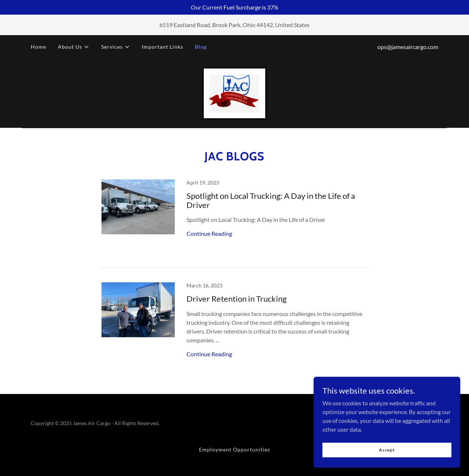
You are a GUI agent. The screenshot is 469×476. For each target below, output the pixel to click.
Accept (387, 460)
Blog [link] (201, 47)
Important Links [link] (163, 47)
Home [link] (38, 47)
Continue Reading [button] (209, 233)
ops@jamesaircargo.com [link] (408, 47)
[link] (234, 92)
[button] (74, 47)
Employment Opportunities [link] (234, 449)
